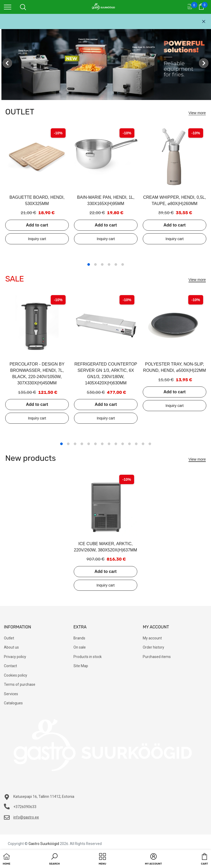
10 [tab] (123, 444)
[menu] (8, 7)
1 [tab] (89, 264)
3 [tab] (102, 264)
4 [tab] (109, 264)
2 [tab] (95, 264)
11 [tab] (129, 444)
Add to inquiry (37, 239)
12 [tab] (136, 444)
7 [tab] (102, 444)
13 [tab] (143, 444)
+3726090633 (25, 807)
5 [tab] (116, 264)
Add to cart (37, 225)
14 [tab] (150, 444)
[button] (55, 860)
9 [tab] (116, 444)
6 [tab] (123, 264)
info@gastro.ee (26, 817)
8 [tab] (109, 444)
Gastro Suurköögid (44, 844)
